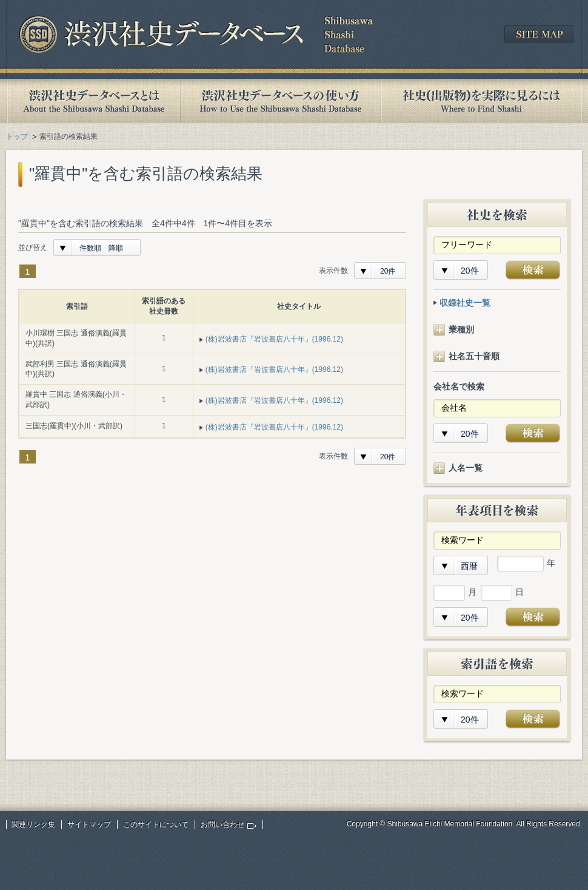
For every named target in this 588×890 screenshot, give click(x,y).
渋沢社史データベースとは (93, 101)
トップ (17, 137)
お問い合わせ (222, 824)
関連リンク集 (33, 824)
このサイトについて (156, 824)
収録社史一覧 (465, 303)
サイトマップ (89, 824)
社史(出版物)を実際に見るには (481, 101)
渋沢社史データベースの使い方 (281, 101)
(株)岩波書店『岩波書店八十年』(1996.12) (274, 339)
